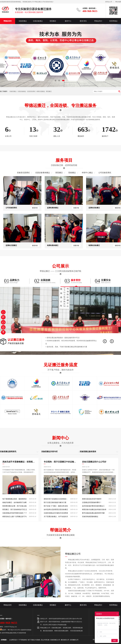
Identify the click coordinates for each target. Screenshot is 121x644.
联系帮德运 (113, 21)
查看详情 (35, 208)
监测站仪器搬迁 (11, 245)
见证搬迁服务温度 (60, 365)
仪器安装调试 (31, 91)
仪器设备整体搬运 (43, 173)
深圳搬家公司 (74, 640)
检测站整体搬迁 (53, 245)
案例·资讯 (83, 21)
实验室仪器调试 (23, 173)
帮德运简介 (98, 21)
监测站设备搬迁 (94, 208)
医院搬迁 (53, 21)
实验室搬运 (23, 21)
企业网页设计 (14, 640)
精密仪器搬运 (41, 91)
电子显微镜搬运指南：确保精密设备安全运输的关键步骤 (15, 499)
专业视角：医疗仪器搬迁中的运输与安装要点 (61, 462)
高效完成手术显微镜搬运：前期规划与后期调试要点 (19, 462)
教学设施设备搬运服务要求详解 (93, 513)
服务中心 (68, 21)
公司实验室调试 (105, 173)
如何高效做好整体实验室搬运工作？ (93, 506)
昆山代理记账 (45, 640)
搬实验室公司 (65, 640)
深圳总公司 (109, 2)
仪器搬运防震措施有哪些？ (92, 502)
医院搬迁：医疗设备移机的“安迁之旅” (15, 510)
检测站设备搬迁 (94, 245)
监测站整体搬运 (53, 208)
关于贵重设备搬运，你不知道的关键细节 (56, 517)
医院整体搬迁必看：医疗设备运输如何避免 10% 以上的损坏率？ (15, 506)
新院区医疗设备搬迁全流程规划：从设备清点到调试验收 (56, 499)
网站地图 (118, 2)
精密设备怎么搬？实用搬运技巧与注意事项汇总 (15, 517)
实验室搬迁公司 (55, 640)
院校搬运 (72, 173)
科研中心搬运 (87, 173)
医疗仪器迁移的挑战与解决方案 (55, 502)
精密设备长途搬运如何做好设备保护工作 (94, 510)
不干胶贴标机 (23, 640)
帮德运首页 (8, 21)
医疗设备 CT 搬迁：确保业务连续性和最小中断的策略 (56, 506)
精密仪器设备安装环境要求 (92, 499)
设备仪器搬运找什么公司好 (94, 462)
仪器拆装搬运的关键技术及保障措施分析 (56, 513)
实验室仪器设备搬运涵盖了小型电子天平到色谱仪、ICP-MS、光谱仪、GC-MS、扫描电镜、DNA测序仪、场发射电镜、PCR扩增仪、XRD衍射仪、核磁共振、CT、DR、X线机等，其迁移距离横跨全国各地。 (89, 593)
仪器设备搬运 (38, 21)
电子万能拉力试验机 (34, 640)
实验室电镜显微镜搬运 (90, 517)
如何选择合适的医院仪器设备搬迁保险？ (56, 510)
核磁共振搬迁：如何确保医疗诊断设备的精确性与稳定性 (15, 503)
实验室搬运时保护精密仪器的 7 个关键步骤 (15, 513)
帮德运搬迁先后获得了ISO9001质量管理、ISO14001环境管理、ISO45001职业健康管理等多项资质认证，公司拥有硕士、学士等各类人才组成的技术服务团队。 (89, 574)
